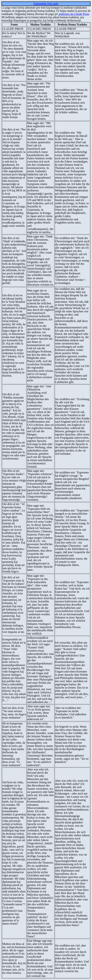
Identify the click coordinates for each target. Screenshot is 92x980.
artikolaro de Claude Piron (74, 14)
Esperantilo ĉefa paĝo (46, 4)
